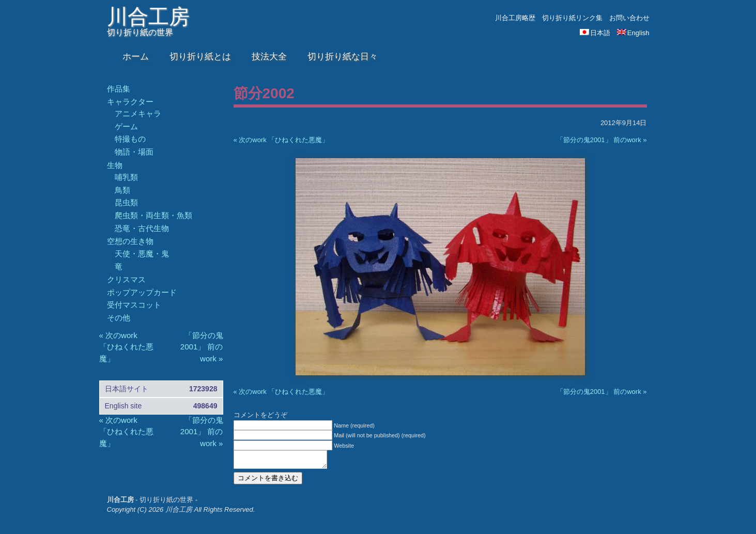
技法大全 (269, 57)
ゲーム (126, 126)
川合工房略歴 (515, 18)
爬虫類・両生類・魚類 (153, 215)
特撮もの (130, 139)
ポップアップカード (142, 292)
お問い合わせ (629, 18)
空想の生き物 (130, 241)
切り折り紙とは (200, 57)
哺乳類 (126, 177)
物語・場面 (134, 152)
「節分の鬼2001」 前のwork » (602, 140)
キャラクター (130, 102)
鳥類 (122, 190)
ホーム (136, 57)
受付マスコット (134, 305)
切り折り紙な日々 (343, 57)
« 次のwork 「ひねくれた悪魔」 (281, 140)
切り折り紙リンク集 (572, 18)
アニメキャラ (138, 113)
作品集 (119, 89)
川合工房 (148, 17)
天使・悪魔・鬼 (142, 254)
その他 (119, 318)
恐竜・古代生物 (142, 228)
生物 (115, 165)
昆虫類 (126, 202)
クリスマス (126, 279)
